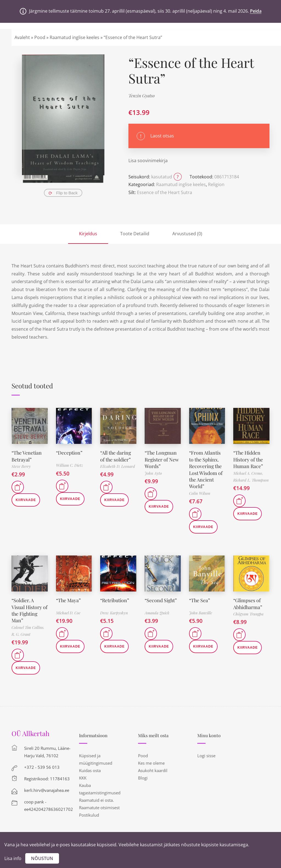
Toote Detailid (135, 234)
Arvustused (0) (187, 234)
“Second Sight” (161, 598)
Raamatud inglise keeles (75, 37)
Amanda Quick (157, 611)
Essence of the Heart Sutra (165, 192)
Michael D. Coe (68, 611)
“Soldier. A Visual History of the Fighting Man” (29, 608)
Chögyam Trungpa (248, 612)
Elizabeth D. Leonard (118, 466)
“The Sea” (200, 598)
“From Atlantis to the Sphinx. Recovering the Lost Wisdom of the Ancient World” (206, 468)
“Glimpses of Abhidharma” (248, 602)
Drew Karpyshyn (114, 611)
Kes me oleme (151, 760)
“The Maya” (69, 598)
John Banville (201, 611)
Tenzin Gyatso (142, 96)
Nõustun (42, 858)
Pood (40, 37)
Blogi (143, 775)
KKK (83, 775)
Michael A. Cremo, (248, 472)
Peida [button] (256, 11)
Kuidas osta (90, 768)
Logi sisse (206, 753)
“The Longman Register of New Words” (162, 459)
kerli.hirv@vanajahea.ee (47, 787)
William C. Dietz (69, 465)
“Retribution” (115, 598)
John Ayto (153, 472)
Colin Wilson (200, 492)
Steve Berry (21, 466)
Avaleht (22, 37)
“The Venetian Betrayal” (27, 456)
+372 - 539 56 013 (42, 764)
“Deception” (69, 452)
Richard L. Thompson (251, 479)
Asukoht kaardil (153, 768)
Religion (216, 184)
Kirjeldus (88, 234)
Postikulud (89, 812)
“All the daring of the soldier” (116, 456)
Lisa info (13, 858)
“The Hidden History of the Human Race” (248, 459)
